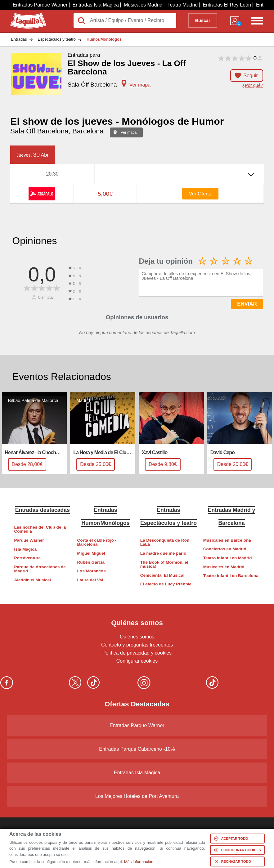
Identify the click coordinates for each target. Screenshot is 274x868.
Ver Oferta (200, 194)
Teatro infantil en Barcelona (231, 576)
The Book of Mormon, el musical (164, 564)
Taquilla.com (24, 16)
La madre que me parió (163, 553)
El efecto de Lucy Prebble (166, 584)
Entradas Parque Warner (40, 5)
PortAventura (27, 558)
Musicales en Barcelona (227, 540)
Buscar (203, 20)
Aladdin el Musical (32, 580)
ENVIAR (247, 304)
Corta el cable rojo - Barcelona (97, 542)
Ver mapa (129, 132)
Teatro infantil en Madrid (228, 558)
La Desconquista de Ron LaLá (165, 542)
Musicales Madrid (143, 5)
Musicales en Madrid (224, 567)
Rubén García (91, 562)
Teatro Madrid (182, 5)
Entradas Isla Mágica (96, 5)
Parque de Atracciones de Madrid (40, 569)
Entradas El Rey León (227, 5)
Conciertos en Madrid (225, 549)
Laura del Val (90, 580)
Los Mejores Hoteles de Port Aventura (137, 796)
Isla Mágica (25, 549)
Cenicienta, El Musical (162, 575)
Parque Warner (29, 540)
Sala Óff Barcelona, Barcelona (57, 131)
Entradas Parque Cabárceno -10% (137, 749)
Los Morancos (92, 571)
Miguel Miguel (91, 553)
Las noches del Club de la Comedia (40, 529)
